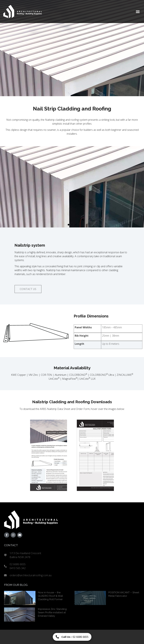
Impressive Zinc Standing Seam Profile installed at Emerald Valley (52, 612)
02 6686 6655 (75, 637)
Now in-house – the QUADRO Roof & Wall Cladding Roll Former (50, 596)
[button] (138, 12)
